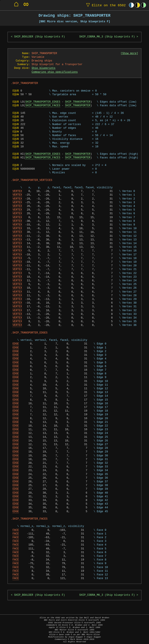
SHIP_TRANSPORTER (78, 102)
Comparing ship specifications (55, 72)
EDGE (16, 344)
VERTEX (17, 191)
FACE (16, 530)
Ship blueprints (43, 68)
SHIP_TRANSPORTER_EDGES (43, 102)
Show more (129, 54)
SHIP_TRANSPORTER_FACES (43, 106)
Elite (105, 5)
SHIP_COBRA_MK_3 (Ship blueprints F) (107, 37)
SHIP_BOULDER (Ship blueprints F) (40, 37)
